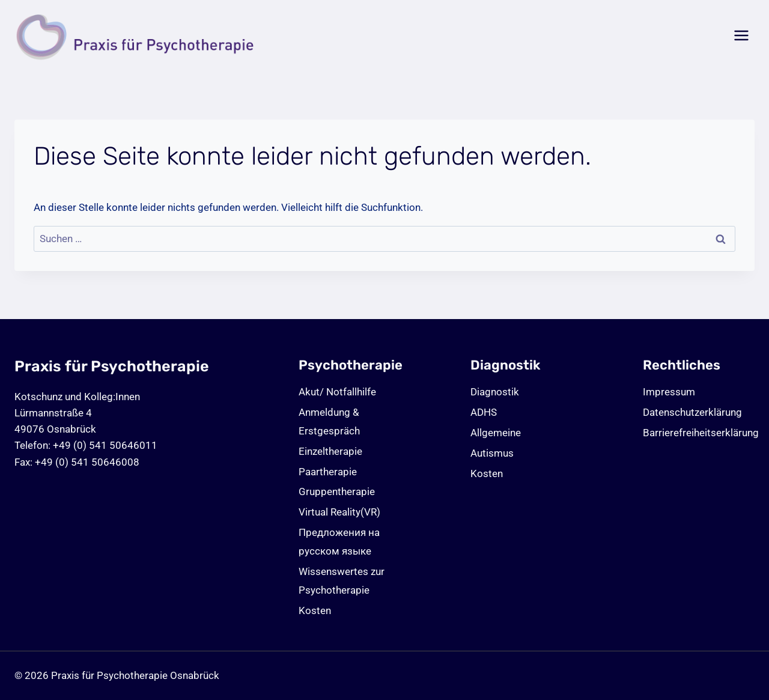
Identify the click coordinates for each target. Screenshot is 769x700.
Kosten (315, 610)
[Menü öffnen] (741, 36)
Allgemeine (496, 433)
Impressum (669, 392)
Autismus (492, 453)
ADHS (484, 412)
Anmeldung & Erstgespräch (329, 422)
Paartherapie (328, 472)
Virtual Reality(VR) (339, 512)
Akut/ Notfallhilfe (337, 392)
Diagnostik (495, 392)
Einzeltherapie (330, 451)
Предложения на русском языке (339, 542)
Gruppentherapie (337, 492)
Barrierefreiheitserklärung (699, 433)
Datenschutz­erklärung (692, 412)
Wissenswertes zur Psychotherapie (342, 581)
